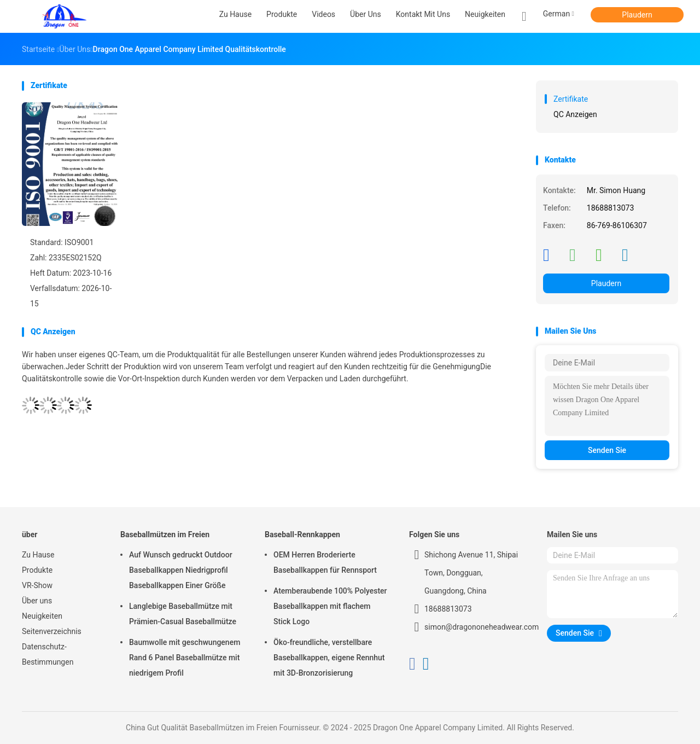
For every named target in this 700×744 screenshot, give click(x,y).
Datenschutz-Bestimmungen (48, 654)
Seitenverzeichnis (52, 631)
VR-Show (37, 585)
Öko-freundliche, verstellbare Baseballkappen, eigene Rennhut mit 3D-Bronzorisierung (329, 658)
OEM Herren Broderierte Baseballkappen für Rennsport (325, 562)
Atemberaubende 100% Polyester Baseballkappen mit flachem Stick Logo (330, 606)
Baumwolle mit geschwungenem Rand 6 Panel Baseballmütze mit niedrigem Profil (185, 658)
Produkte (37, 570)
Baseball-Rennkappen (302, 534)
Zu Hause (38, 555)
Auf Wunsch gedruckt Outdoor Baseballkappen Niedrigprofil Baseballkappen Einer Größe (181, 570)
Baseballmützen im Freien (165, 534)
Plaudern (637, 15)
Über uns (37, 601)
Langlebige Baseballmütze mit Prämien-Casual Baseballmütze (183, 614)
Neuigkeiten (42, 616)
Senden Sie (607, 450)
